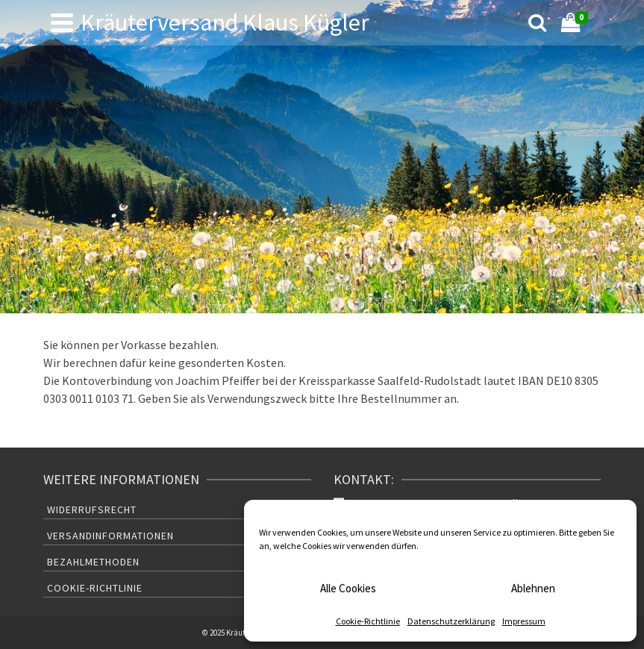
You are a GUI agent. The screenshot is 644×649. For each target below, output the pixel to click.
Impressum (524, 621)
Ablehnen (533, 588)
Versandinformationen (110, 536)
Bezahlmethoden (93, 562)
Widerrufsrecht (92, 510)
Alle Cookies (348, 588)
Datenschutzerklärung (451, 621)
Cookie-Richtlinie (368, 621)
